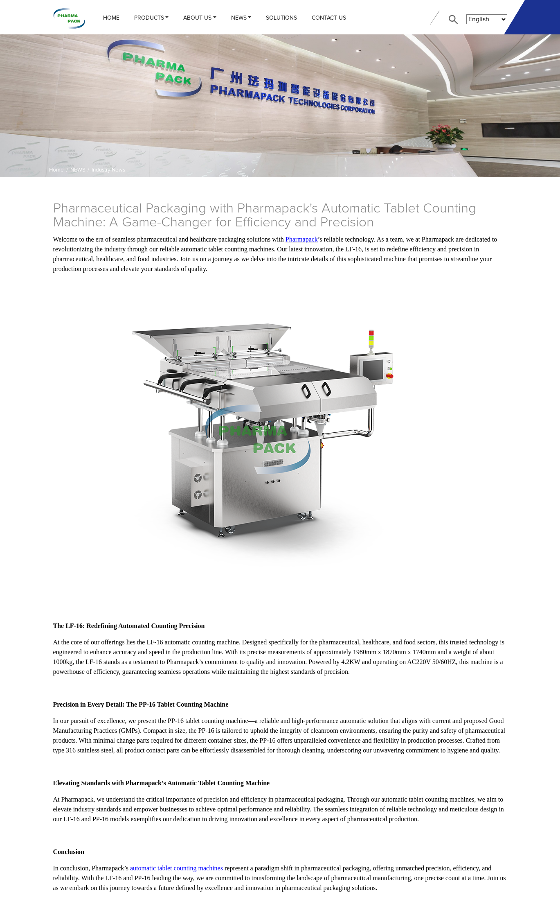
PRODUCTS (149, 18)
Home (111, 18)
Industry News (108, 170)
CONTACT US (329, 18)
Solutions (281, 18)
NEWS (239, 18)
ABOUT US (197, 18)
